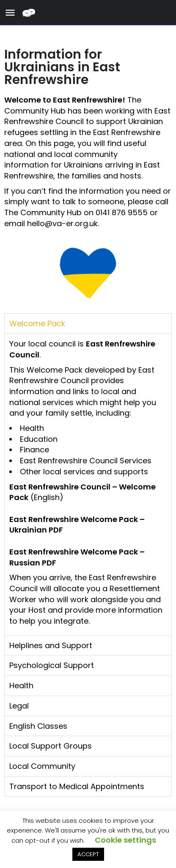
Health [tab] (21, 685)
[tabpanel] (88, 484)
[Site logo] (30, 13)
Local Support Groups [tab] (51, 746)
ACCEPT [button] (88, 854)
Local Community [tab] (42, 766)
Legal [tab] (19, 706)
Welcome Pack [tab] (37, 323)
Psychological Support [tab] (52, 665)
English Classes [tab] (38, 726)
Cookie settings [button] (125, 840)
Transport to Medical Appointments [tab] (77, 786)
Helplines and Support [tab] (51, 645)
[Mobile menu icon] (10, 13)
